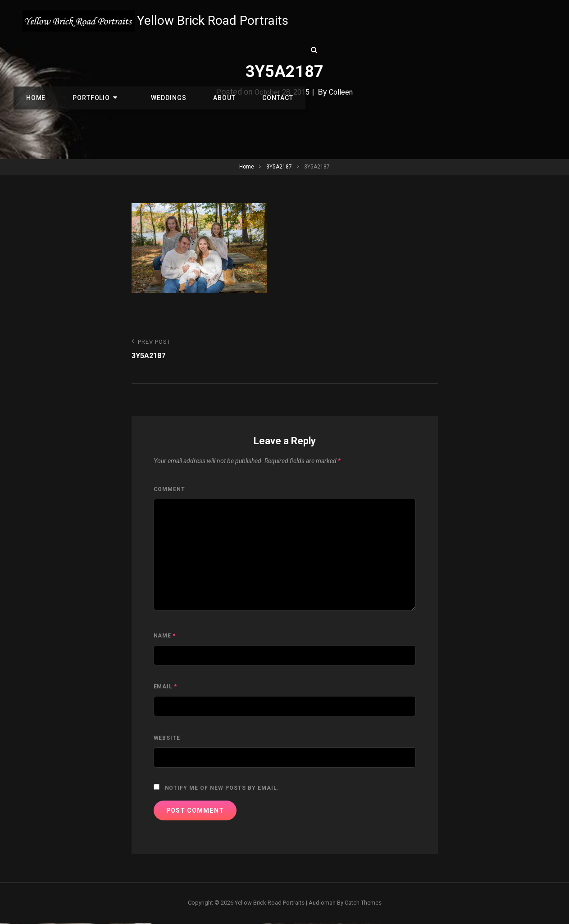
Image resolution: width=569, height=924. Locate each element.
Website (167, 739)
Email (166, 687)
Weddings (145, 50)
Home (32, 50)
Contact (241, 50)
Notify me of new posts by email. (222, 789)
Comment (170, 490)
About (194, 50)
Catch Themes (363, 904)
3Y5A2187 (279, 167)
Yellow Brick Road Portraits (218, 20)
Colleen (344, 92)
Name (165, 637)
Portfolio (81, 50)
